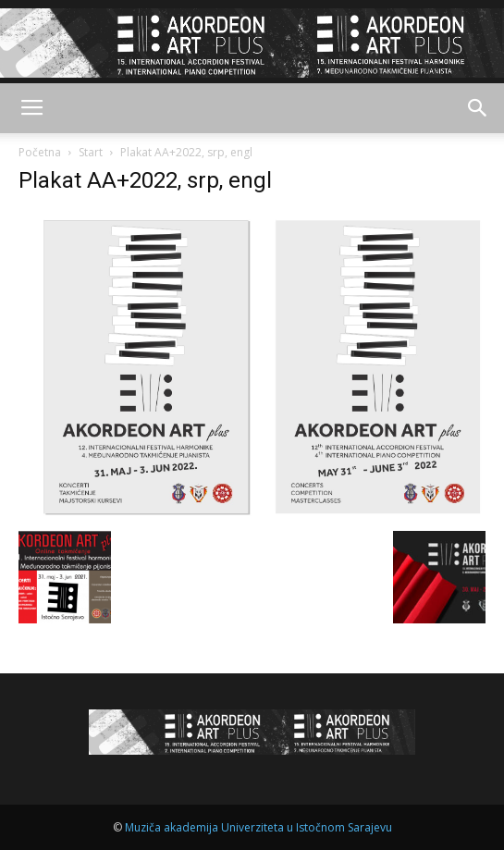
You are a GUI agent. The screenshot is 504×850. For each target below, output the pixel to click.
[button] (478, 108)
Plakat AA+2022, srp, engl (145, 180)
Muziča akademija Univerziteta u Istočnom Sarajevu (258, 827)
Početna (40, 152)
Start (91, 152)
